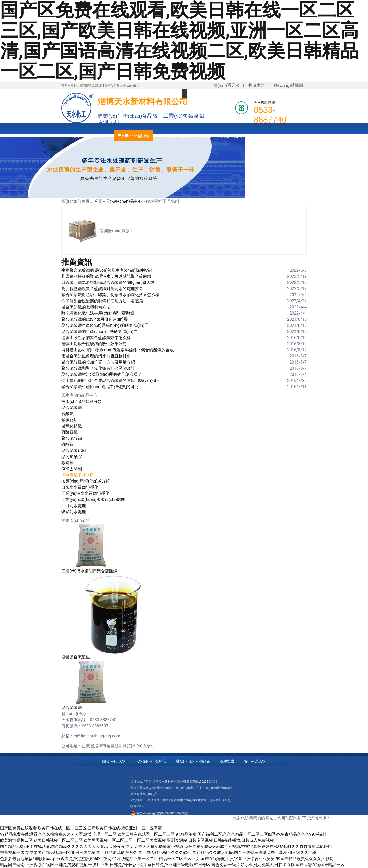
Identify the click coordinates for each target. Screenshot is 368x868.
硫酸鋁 (67, 444)
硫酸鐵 (67, 414)
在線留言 (227, 761)
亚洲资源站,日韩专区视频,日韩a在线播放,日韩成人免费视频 (220, 840)
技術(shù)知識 (266, 136)
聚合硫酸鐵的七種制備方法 (86, 307)
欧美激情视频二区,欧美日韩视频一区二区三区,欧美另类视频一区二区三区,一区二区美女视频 (83, 840)
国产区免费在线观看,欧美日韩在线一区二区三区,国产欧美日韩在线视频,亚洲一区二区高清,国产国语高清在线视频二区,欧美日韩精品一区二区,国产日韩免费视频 (179, 41)
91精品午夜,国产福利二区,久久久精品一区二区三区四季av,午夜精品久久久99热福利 (251, 834)
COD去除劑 (72, 469)
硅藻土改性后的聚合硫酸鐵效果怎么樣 (96, 338)
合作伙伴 (206, 136)
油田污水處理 (74, 506)
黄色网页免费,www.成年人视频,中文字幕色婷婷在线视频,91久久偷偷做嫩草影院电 (258, 846)
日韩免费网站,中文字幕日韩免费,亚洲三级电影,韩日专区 (160, 865)
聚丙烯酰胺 (72, 457)
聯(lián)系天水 (226, 85)
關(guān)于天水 (98, 136)
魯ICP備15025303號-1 (202, 782)
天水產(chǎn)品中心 (134, 136)
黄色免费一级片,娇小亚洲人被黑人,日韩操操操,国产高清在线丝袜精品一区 (278, 865)
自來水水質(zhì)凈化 (80, 487)
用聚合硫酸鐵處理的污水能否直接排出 (96, 356)
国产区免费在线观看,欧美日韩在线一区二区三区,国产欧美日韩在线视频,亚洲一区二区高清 (81, 828)
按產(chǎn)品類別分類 (82, 401)
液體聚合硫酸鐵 (76, 657)
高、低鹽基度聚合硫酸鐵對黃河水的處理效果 (102, 289)
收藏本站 (257, 85)
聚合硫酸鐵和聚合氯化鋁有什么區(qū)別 (98, 368)
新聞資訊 (292, 136)
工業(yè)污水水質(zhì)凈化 (85, 493)
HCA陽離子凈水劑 (78, 475)
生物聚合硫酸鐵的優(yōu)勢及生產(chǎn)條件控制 (107, 270)
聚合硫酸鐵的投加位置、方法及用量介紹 (98, 362)
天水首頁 (72, 136)
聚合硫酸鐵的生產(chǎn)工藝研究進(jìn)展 (99, 331)
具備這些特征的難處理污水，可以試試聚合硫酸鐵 (106, 276)
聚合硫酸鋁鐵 (74, 450)
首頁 (98, 201)
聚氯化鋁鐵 (72, 426)
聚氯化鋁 (70, 420)
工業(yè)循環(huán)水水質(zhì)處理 (93, 499)
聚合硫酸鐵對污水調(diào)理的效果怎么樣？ (101, 374)
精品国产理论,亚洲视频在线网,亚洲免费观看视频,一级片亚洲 (54, 865)
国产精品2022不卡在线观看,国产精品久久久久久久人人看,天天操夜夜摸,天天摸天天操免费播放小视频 (92, 846)
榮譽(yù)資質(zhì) (234, 136)
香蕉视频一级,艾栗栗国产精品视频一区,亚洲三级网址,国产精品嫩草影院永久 (69, 853)
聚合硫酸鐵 (72, 408)
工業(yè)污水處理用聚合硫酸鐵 (89, 571)
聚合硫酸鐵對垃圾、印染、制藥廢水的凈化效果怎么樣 (110, 295)
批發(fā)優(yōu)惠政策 (174, 136)
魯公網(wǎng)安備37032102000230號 (162, 813)
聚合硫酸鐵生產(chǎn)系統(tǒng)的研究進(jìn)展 (105, 325)
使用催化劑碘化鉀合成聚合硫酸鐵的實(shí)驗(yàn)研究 (111, 381)
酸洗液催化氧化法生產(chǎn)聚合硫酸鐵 (98, 313)
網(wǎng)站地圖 (289, 85)
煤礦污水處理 (74, 512)
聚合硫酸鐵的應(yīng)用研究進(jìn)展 (95, 319)
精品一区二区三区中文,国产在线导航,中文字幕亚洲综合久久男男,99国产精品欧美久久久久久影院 (246, 859)
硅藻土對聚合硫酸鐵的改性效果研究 (94, 344)
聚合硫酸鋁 (72, 438)
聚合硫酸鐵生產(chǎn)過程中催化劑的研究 (100, 387)
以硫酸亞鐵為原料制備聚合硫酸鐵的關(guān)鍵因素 (108, 282)
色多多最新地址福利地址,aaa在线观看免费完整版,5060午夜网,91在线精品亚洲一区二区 (79, 859)
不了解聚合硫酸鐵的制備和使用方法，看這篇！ (104, 301)
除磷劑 (67, 463)
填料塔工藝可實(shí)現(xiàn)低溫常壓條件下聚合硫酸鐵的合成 (118, 350)
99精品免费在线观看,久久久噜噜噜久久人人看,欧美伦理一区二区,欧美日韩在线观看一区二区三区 (87, 834)
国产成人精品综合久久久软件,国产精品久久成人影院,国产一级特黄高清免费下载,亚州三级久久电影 (227, 853)
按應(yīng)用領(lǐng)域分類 (85, 481)
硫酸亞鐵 (70, 432)
